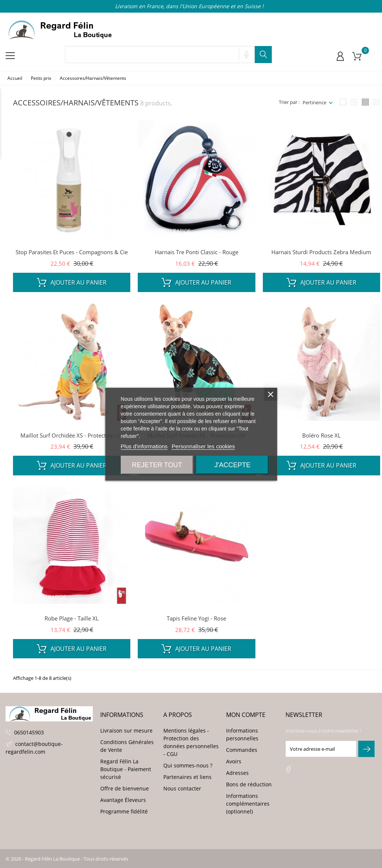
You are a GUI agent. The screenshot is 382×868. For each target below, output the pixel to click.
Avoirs (234, 761)
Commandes (242, 750)
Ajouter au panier (72, 282)
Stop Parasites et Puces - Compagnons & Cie (72, 252)
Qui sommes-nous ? (188, 765)
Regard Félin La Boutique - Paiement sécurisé (126, 769)
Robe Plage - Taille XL (72, 618)
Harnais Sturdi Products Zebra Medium (321, 252)
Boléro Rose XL (321, 435)
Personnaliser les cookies (203, 446)
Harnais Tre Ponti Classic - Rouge (197, 252)
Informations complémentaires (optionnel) (248, 804)
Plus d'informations (144, 446)
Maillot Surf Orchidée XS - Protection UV (72, 435)
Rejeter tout (157, 465)
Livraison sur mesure (126, 731)
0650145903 (29, 732)
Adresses (237, 773)
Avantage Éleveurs (123, 800)
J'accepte (232, 465)
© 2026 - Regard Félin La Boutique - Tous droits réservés (67, 859)
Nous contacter (182, 788)
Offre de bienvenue (125, 788)
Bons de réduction (249, 784)
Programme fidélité (124, 811)
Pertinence (314, 102)
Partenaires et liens (187, 777)
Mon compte (246, 715)
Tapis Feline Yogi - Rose (196, 618)
